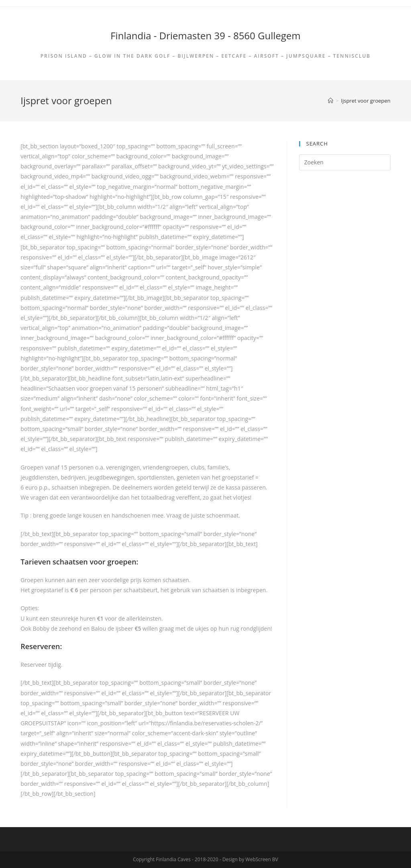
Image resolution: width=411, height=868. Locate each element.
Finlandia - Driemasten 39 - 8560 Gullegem (205, 35)
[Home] (331, 101)
